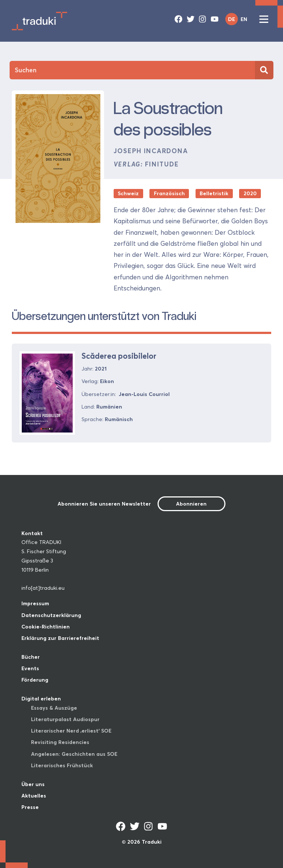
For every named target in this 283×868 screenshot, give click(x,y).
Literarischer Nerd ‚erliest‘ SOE (71, 731)
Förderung (35, 680)
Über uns (33, 784)
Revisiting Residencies (60, 742)
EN (244, 19)
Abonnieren (191, 504)
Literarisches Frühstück (62, 765)
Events (30, 668)
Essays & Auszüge (54, 708)
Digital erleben (41, 699)
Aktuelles (34, 796)
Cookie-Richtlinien (46, 627)
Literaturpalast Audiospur (65, 719)
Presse (30, 807)
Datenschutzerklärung (51, 615)
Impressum (35, 603)
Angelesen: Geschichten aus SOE (74, 754)
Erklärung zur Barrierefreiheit (60, 638)
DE (232, 19)
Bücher (31, 657)
